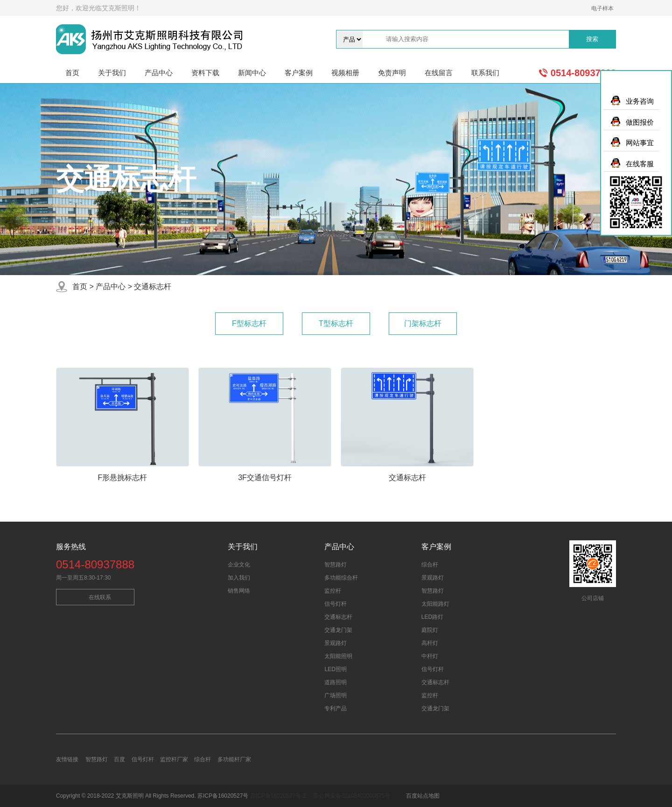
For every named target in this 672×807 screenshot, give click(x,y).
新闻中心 (252, 73)
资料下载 (205, 73)
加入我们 (239, 578)
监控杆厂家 (174, 759)
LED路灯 (432, 617)
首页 (72, 73)
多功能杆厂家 (234, 759)
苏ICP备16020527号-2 (278, 796)
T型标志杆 (336, 323)
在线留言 (439, 73)
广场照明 (336, 695)
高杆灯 (430, 643)
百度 (119, 759)
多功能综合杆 (341, 578)
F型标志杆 (249, 323)
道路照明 (336, 682)
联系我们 (485, 73)
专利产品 (336, 708)
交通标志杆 (153, 287)
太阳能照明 (338, 656)
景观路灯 (336, 643)
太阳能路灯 (435, 604)
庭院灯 (430, 630)
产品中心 (159, 73)
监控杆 (333, 591)
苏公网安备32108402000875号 (352, 796)
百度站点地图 (423, 796)
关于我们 (112, 73)
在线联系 (100, 597)
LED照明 (335, 669)
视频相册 (345, 73)
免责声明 (392, 73)
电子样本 (602, 8)
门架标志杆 (423, 323)
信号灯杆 (336, 604)
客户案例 (299, 73)
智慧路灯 (336, 565)
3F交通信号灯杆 (265, 478)
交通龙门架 (338, 630)
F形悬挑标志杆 (123, 478)
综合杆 (430, 565)
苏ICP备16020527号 (224, 796)
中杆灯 (430, 656)
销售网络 (239, 591)
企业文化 (239, 565)
